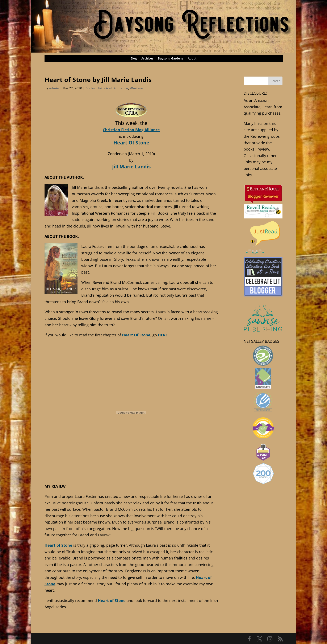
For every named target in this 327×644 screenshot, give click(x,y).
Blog (134, 59)
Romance (121, 88)
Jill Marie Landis (131, 167)
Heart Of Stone (131, 143)
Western (137, 88)
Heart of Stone (58, 545)
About (192, 59)
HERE (163, 335)
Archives (147, 59)
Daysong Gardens (171, 59)
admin (54, 88)
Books (90, 88)
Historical (104, 88)
